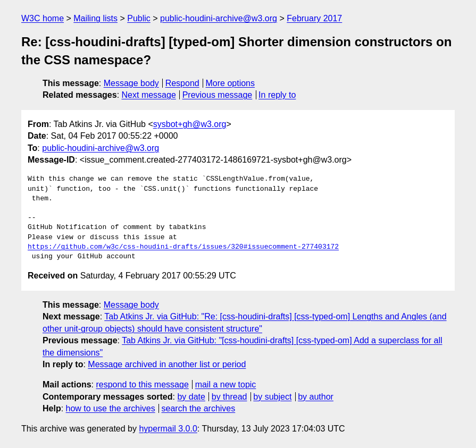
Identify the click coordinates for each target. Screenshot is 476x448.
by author (316, 397)
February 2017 (314, 18)
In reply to (277, 95)
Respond (182, 83)
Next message (149, 95)
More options (231, 83)
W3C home (43, 18)
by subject (272, 397)
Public (139, 18)
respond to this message (142, 384)
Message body (131, 83)
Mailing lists (95, 18)
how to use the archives (111, 408)
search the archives (199, 408)
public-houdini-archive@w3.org (219, 18)
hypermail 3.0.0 (168, 429)
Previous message (218, 95)
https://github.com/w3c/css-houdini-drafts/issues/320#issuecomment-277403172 (183, 247)
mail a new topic (226, 384)
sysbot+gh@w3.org (190, 124)
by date (191, 397)
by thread (229, 397)
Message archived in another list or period (167, 364)
